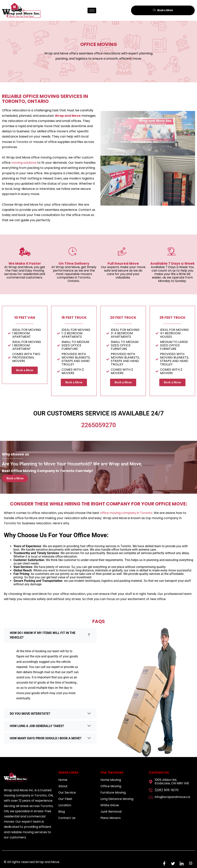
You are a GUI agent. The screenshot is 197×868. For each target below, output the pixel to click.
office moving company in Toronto (126, 513)
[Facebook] (163, 863)
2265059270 (98, 425)
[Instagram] (189, 863)
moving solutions (24, 163)
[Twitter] (172, 863)
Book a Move (163, 10)
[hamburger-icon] (92, 10)
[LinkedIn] (181, 863)
